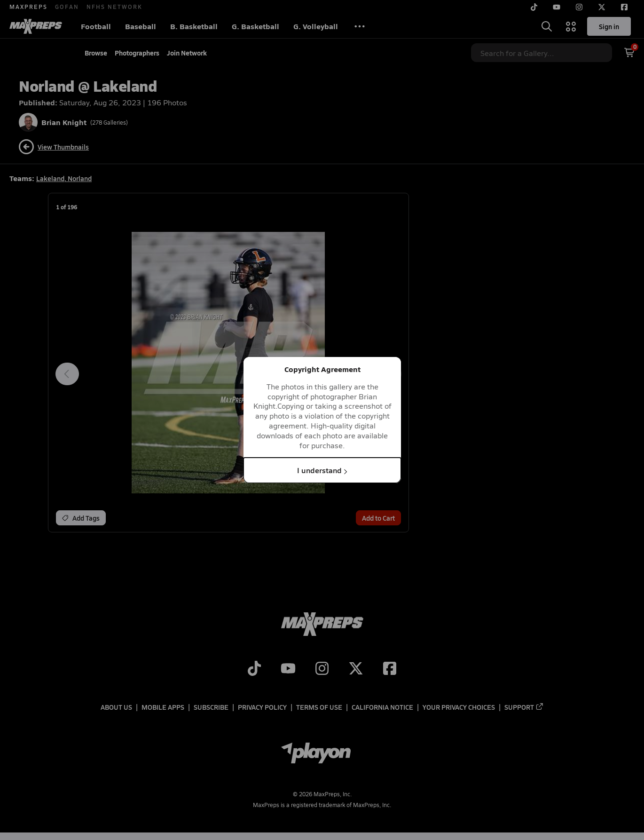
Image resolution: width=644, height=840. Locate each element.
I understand (322, 470)
